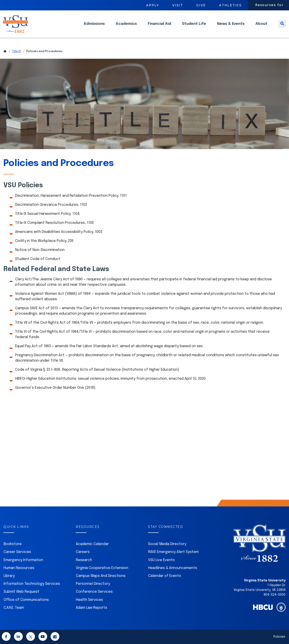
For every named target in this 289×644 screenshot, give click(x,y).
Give (201, 5)
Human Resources (19, 568)
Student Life (194, 27)
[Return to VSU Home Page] (5, 52)
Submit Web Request (21, 592)
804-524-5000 (275, 595)
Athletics (230, 5)
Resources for (269, 5)
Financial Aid (159, 27)
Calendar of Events (165, 576)
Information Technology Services (32, 584)
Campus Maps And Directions (101, 576)
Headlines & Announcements (173, 568)
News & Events (231, 27)
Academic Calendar (92, 544)
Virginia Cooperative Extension (102, 568)
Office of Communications (26, 600)
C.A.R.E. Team (14, 608)
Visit (178, 5)
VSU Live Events (161, 560)
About (261, 27)
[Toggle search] (282, 27)
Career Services (17, 552)
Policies (279, 637)
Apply (153, 5)
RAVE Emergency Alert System (173, 552)
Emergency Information (23, 560)
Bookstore (13, 544)
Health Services (89, 600)
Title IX (16, 52)
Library (9, 576)
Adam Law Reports (92, 608)
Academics (126, 27)
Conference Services (94, 592)
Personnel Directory (93, 584)
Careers (83, 552)
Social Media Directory (167, 544)
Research (84, 560)
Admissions (94, 27)
